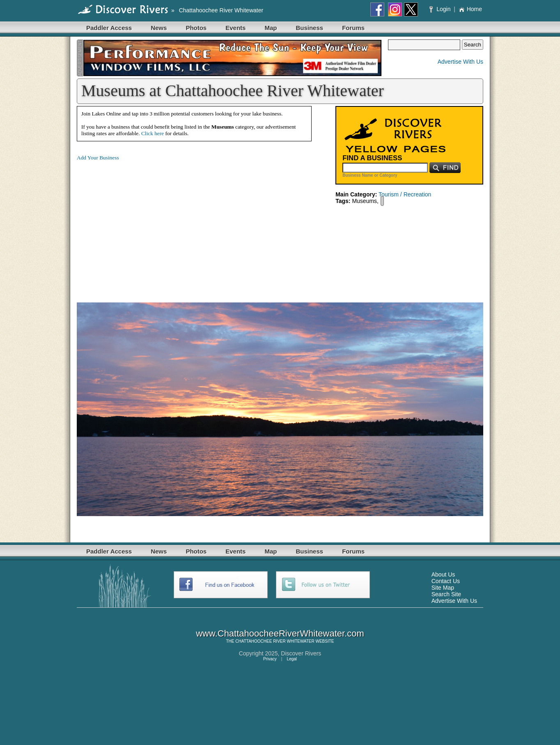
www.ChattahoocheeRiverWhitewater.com (280, 633)
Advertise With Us (460, 62)
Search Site (446, 594)
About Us (443, 574)
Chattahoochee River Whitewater (221, 10)
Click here (153, 133)
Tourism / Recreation (405, 194)
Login (441, 9)
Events (235, 28)
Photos (196, 28)
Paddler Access (109, 28)
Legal (292, 659)
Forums (353, 28)
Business (309, 28)
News (159, 28)
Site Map (443, 588)
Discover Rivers (301, 653)
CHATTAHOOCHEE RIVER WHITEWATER (275, 641)
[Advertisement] (146, 225)
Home (470, 9)
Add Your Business (98, 158)
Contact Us (446, 581)
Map (271, 28)
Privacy (270, 659)
